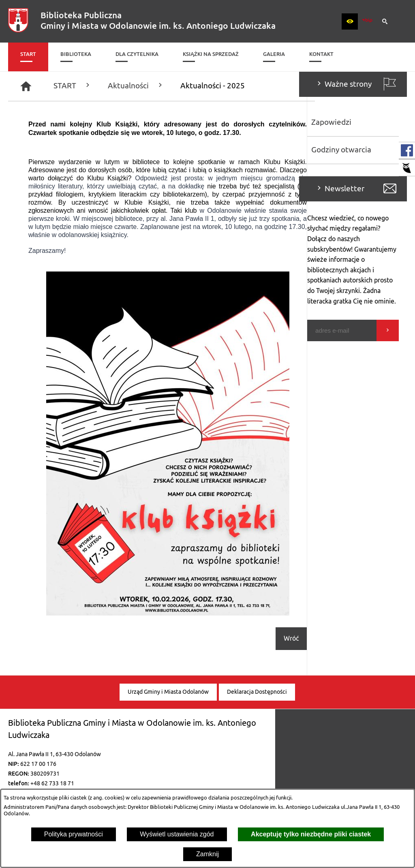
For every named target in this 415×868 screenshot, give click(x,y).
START (173, 86)
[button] (350, 21)
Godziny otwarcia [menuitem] (42, 150)
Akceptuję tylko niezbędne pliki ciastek (311, 834)
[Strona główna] (126, 86)
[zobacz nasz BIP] (367, 21)
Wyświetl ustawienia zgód (177, 834)
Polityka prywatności (74, 834)
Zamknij (207, 854)
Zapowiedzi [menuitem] (32, 122)
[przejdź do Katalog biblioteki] (407, 168)
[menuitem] (28, 57)
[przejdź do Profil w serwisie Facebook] (407, 150)
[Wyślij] (89, 330)
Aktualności (236, 86)
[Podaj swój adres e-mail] (43, 330)
